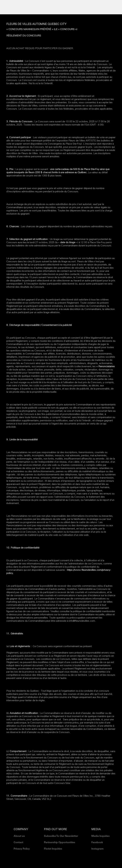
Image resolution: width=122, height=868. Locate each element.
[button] (61, 6)
